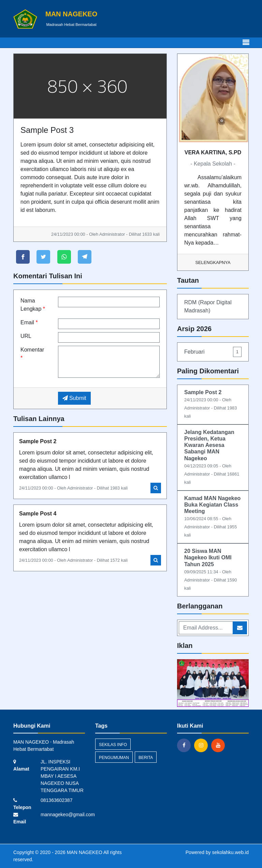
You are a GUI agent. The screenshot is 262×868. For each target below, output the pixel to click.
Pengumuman (114, 758)
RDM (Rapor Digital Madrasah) (208, 306)
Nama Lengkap (33, 305)
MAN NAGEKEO (84, 852)
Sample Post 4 (38, 514)
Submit (74, 398)
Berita (146, 758)
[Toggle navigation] (246, 43)
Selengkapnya (213, 262)
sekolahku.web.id (230, 852)
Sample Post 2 (38, 441)
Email (29, 322)
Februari (213, 352)
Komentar (32, 354)
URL (26, 336)
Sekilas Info (113, 745)
